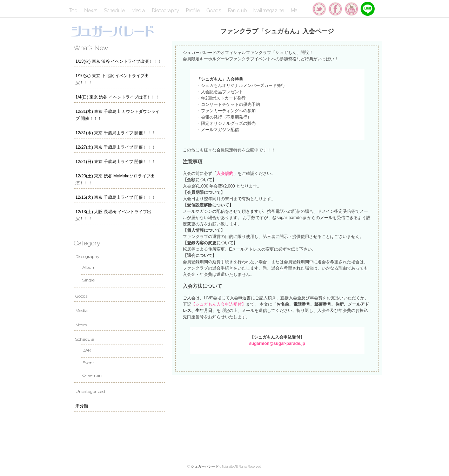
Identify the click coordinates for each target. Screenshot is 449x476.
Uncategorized (90, 392)
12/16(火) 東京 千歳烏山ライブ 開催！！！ (115, 197)
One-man (92, 375)
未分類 (82, 406)
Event (88, 363)
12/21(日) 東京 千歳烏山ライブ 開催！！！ (115, 162)
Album (89, 267)
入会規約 (225, 174)
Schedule (114, 11)
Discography (166, 11)
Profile (193, 11)
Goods (214, 11)
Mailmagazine (269, 11)
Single (89, 280)
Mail (295, 11)
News (91, 11)
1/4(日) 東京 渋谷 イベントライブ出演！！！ (117, 97)
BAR (87, 350)
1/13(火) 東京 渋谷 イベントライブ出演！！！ (118, 61)
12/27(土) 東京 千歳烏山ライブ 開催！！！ (115, 147)
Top (73, 11)
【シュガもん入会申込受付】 (219, 304)
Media (138, 11)
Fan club (237, 11)
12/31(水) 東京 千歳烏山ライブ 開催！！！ (115, 133)
